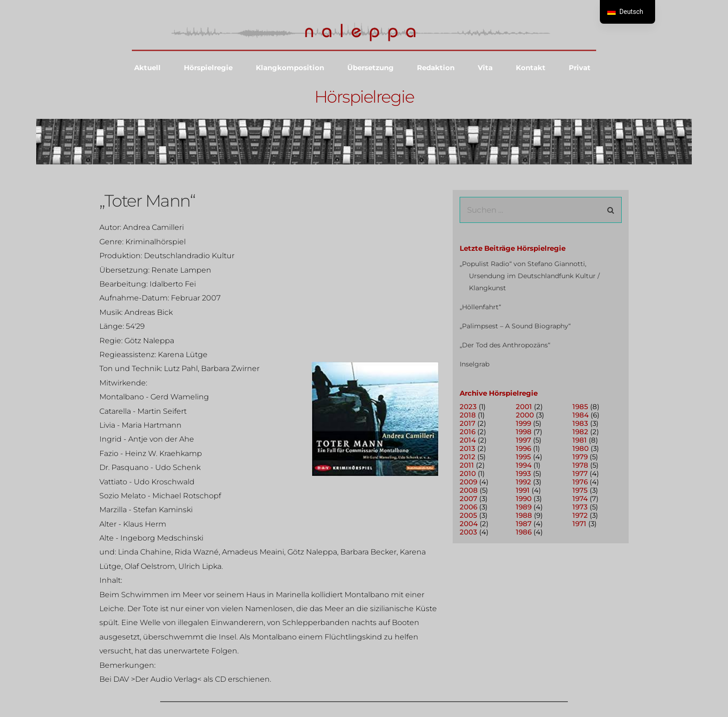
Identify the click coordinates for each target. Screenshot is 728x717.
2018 (468, 415)
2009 (468, 482)
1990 (524, 499)
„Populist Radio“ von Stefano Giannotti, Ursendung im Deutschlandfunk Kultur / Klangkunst (530, 276)
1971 (579, 524)
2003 (468, 532)
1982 (580, 432)
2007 (468, 499)
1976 (580, 482)
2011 (467, 465)
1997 (523, 440)
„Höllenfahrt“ (480, 307)
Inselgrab (474, 364)
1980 (581, 448)
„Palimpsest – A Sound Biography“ (515, 326)
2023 (468, 407)
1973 (580, 507)
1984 (581, 415)
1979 (580, 457)
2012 (468, 457)
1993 (523, 473)
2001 (524, 407)
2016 (468, 432)
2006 (468, 507)
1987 (524, 524)
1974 (580, 499)
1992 (523, 482)
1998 (524, 432)
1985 (580, 407)
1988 (524, 515)
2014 (468, 440)
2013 (468, 448)
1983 (580, 423)
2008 (469, 490)
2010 (468, 473)
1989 (524, 507)
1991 (523, 490)
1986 (524, 532)
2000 (525, 415)
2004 (469, 524)
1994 (524, 465)
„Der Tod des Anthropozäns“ (505, 345)
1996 (523, 448)
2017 (468, 423)
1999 (523, 423)
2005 (468, 515)
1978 (580, 465)
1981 (580, 440)
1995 (523, 457)
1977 (580, 473)
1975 (580, 490)
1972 (580, 515)
